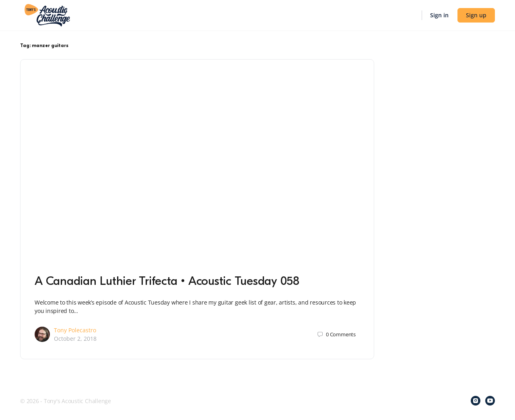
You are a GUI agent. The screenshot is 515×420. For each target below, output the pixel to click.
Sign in (439, 15)
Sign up (476, 15)
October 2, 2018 (75, 339)
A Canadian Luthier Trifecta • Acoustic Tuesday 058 (167, 281)
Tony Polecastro (75, 330)
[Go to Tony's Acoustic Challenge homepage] (47, 14)
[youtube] (490, 401)
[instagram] (476, 401)
